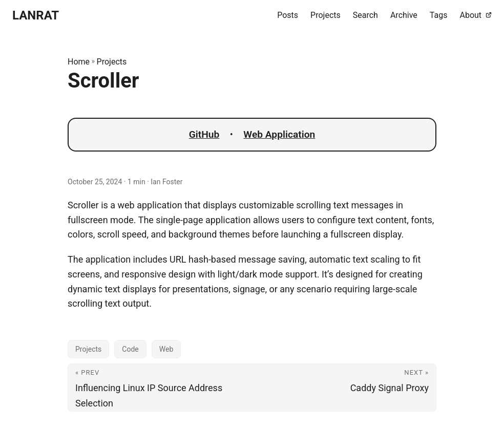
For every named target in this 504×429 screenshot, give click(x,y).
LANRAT (36, 15)
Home (79, 62)
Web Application (279, 134)
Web (166, 349)
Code (130, 349)
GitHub (204, 134)
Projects (112, 62)
